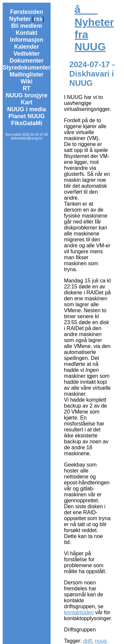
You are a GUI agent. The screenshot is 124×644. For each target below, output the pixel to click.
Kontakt (27, 33)
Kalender (27, 47)
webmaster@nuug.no (27, 138)
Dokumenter (27, 61)
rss (38, 19)
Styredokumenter (27, 68)
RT (27, 88)
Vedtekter (27, 54)
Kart (27, 102)
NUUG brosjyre (26, 95)
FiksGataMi (26, 123)
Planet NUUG (27, 116)
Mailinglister (27, 74)
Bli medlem (26, 26)
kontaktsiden (79, 612)
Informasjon (27, 40)
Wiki (26, 81)
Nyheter (20, 19)
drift (87, 641)
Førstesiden (26, 12)
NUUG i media (27, 109)
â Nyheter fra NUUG (94, 28)
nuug (101, 641)
